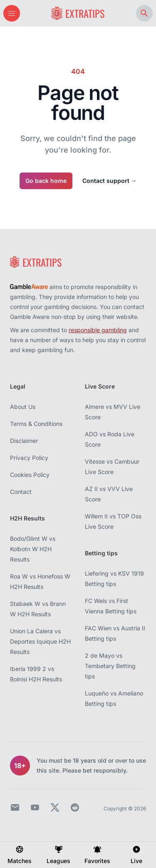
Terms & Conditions (36, 424)
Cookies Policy (30, 475)
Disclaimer (24, 441)
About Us (23, 407)
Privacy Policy (29, 458)
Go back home (46, 181)
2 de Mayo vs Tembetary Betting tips (110, 666)
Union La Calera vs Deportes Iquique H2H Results (40, 641)
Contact (21, 492)
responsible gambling (98, 330)
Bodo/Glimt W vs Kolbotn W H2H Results (33, 549)
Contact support (110, 181)
